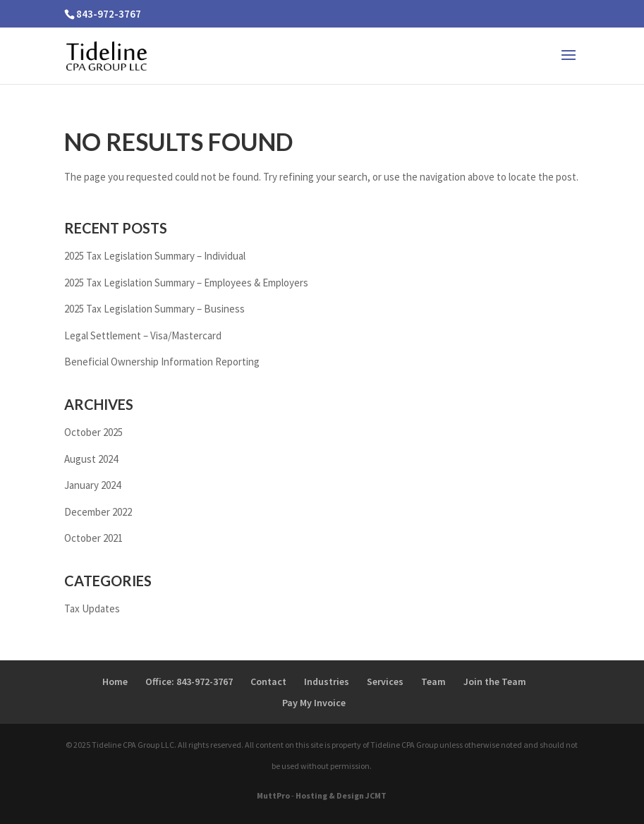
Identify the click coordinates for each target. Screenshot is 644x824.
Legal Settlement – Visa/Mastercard (143, 335)
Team (433, 681)
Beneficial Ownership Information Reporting (162, 362)
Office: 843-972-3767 (189, 681)
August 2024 (91, 459)
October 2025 (93, 432)
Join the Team (495, 681)
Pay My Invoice (314, 703)
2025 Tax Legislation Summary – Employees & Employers (186, 283)
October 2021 (93, 538)
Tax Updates (92, 608)
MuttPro (273, 795)
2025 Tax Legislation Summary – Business (154, 309)
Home (115, 681)
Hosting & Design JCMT (341, 795)
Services (385, 681)
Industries (327, 681)
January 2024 (92, 485)
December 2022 (98, 512)
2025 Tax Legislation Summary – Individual (155, 256)
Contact (268, 681)
